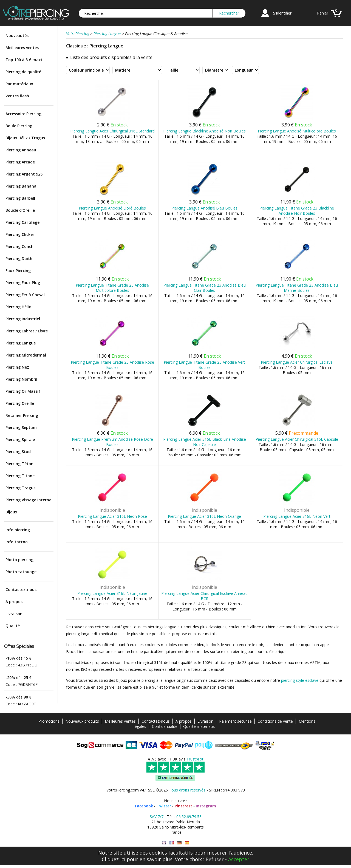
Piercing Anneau (21, 150)
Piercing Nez (17, 367)
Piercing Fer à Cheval (25, 295)
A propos (14, 602)
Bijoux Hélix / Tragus (25, 138)
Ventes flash (17, 96)
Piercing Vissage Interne (28, 500)
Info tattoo (17, 542)
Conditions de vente (275, 721)
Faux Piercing (18, 271)
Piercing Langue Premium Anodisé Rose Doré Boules (112, 442)
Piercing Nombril (21, 379)
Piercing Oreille (20, 403)
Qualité (13, 626)
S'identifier (282, 13)
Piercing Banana (21, 186)
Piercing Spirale (20, 439)
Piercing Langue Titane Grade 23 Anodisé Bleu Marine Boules (297, 288)
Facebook (144, 806)
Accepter (239, 859)
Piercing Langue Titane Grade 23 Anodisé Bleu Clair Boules (205, 288)
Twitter (164, 806)
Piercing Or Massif (23, 391)
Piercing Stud (18, 452)
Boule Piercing (19, 126)
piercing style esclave (300, 680)
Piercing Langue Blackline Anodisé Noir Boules (204, 131)
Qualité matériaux (199, 726)
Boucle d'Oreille (20, 210)
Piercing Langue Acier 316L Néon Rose (112, 516)
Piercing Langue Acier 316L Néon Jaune (112, 593)
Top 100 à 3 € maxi (24, 60)
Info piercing (18, 530)
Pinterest (183, 806)
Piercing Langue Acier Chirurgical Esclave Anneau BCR (204, 596)
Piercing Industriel (23, 319)
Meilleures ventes (22, 48)
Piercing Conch (19, 246)
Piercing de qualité (23, 72)
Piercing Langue (21, 343)
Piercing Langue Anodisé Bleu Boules (204, 208)
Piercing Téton (19, 464)
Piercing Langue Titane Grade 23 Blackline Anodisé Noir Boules (297, 211)
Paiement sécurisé (235, 721)
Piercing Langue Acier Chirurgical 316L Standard (112, 131)
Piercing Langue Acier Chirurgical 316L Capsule (297, 439)
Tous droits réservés (187, 790)
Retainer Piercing (22, 415)
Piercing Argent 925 (24, 174)
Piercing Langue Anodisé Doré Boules (112, 208)
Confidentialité (165, 726)
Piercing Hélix (18, 307)
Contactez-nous (21, 589)
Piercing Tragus (20, 488)
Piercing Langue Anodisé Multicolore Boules (297, 131)
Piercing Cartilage (22, 222)
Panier (323, 13)
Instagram (206, 806)
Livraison (14, 614)
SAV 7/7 (157, 817)
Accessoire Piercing (23, 114)
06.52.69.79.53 (189, 817)
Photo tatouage (21, 572)
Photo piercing (19, 560)
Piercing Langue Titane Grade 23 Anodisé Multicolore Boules (112, 288)
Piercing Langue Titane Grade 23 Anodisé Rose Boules (112, 365)
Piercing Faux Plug (23, 283)
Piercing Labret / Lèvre (27, 331)
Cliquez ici (114, 859)
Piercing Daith (19, 258)
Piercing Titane (20, 476)
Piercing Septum (21, 427)
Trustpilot (195, 759)
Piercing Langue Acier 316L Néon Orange (204, 516)
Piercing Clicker (20, 234)
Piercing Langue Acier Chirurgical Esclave (297, 362)
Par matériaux (19, 84)
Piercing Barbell (20, 198)
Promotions (49, 721)
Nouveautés (17, 36)
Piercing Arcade (20, 162)
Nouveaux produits (82, 721)
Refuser (215, 859)
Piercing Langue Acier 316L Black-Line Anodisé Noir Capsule (205, 442)
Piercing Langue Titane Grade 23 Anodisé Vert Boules (204, 365)
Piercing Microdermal (26, 355)
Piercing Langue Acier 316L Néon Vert (297, 516)
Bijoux (11, 512)
